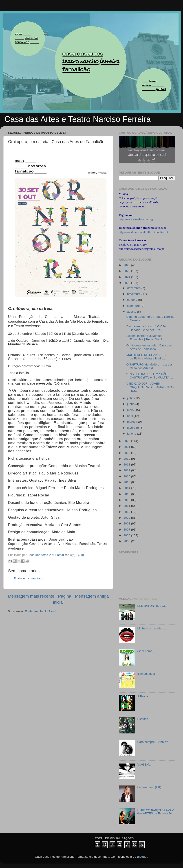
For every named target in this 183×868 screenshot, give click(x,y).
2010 (127, 512)
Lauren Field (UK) (149, 787)
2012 (127, 500)
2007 (127, 530)
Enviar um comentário (28, 578)
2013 (127, 494)
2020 (127, 453)
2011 (127, 506)
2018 (127, 464)
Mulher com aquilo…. (152, 628)
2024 (127, 277)
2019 (127, 459)
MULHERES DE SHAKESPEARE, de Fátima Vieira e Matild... (150, 357)
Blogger (142, 857)
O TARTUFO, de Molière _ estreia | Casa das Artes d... (150, 366)
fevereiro (133, 428)
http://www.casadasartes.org (136, 219)
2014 (127, 488)
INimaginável (146, 674)
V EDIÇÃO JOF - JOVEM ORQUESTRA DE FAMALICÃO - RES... (150, 387)
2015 (127, 482)
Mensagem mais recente (31, 596)
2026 (127, 265)
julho (131, 398)
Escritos (143, 719)
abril (130, 416)
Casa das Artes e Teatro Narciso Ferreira (78, 119)
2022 (127, 441)
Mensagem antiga (92, 596)
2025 (127, 271)
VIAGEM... (144, 765)
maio (131, 410)
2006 (127, 535)
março (132, 422)
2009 (127, 518)
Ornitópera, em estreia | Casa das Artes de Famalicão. (149, 347)
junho (131, 404)
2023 (127, 283)
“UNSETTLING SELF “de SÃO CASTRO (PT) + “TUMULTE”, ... (150, 376)
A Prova (142, 696)
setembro (134, 306)
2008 (127, 523)
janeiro (132, 434)
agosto (132, 312)
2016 (127, 476)
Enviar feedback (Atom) (41, 611)
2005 (127, 541)
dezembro (134, 288)
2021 (127, 447)
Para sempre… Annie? (152, 742)
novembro (134, 294)
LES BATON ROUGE (152, 606)
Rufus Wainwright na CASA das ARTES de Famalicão (156, 812)
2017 (127, 470)
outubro (133, 300)
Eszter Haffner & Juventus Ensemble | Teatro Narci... (146, 338)
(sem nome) (145, 651)
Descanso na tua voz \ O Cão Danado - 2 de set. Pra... (146, 328)
